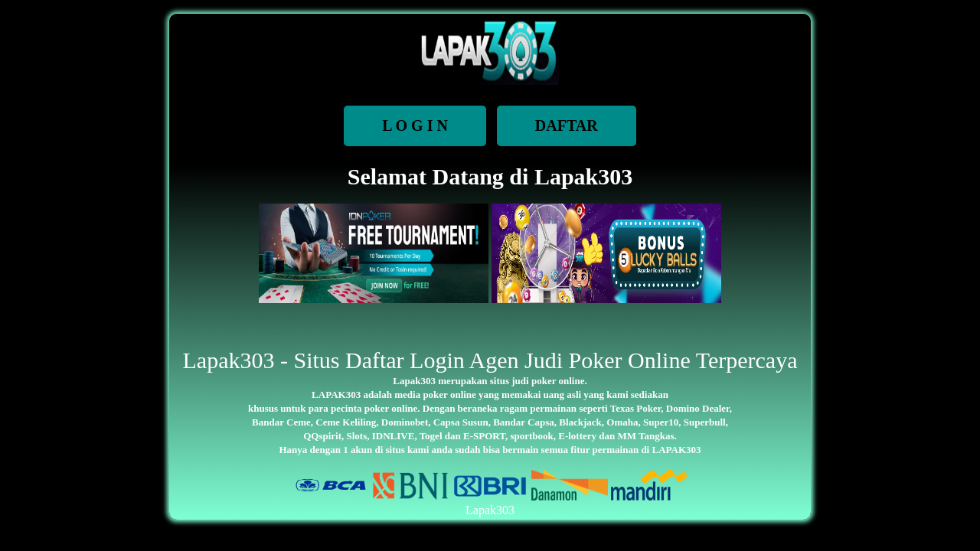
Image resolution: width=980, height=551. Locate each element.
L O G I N (415, 126)
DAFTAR (567, 126)
